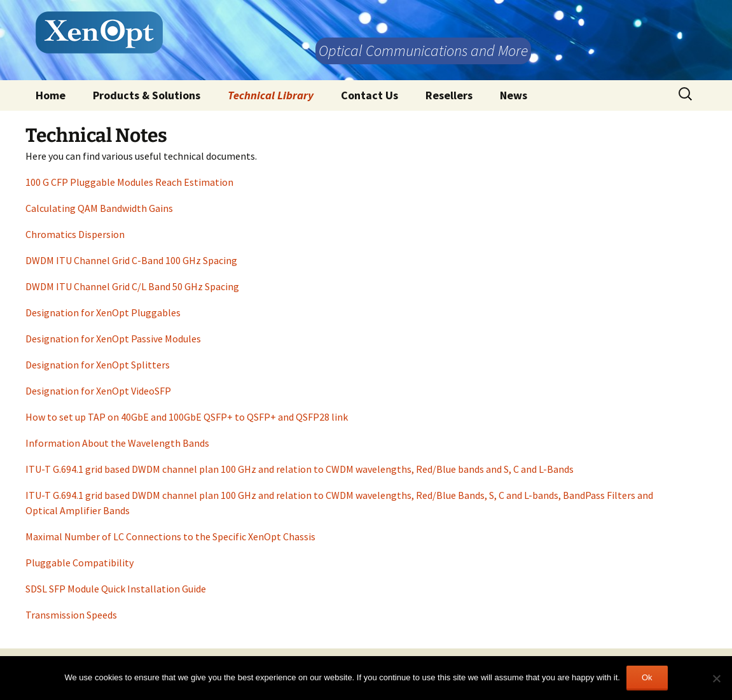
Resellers (449, 95)
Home (51, 95)
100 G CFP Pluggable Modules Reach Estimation (129, 182)
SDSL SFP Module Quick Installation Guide (116, 589)
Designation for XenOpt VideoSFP (98, 391)
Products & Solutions (147, 95)
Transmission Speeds (71, 615)
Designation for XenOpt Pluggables (103, 312)
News (514, 95)
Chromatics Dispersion (75, 234)
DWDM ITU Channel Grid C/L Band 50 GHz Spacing (132, 286)
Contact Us (369, 95)
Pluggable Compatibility (79, 563)
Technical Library (271, 95)
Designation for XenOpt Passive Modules (113, 339)
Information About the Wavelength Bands (117, 443)
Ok (647, 677)
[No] (716, 678)
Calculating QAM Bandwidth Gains (99, 208)
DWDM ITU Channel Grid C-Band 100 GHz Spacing (131, 260)
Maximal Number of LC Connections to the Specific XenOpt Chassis (170, 536)
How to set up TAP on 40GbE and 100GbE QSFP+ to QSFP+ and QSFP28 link (187, 417)
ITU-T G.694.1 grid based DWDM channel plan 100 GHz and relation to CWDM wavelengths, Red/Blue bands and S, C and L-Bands (300, 469)
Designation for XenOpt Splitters (98, 365)
